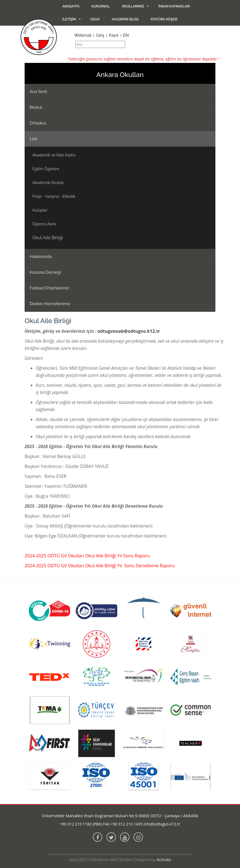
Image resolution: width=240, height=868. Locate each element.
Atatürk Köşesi (164, 19)
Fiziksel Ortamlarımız (49, 288)
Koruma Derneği (45, 272)
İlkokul (36, 107)
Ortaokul (38, 123)
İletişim (69, 19)
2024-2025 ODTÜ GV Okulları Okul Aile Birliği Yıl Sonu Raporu (87, 556)
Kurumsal (101, 6)
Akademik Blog (125, 19)
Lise (33, 139)
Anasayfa (71, 6)
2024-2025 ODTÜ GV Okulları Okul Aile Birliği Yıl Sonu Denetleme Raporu (100, 566)
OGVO (95, 19)
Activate (164, 860)
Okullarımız (133, 6)
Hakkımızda (41, 257)
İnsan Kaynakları (174, 6)
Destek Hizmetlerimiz (50, 304)
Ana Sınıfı (38, 92)
